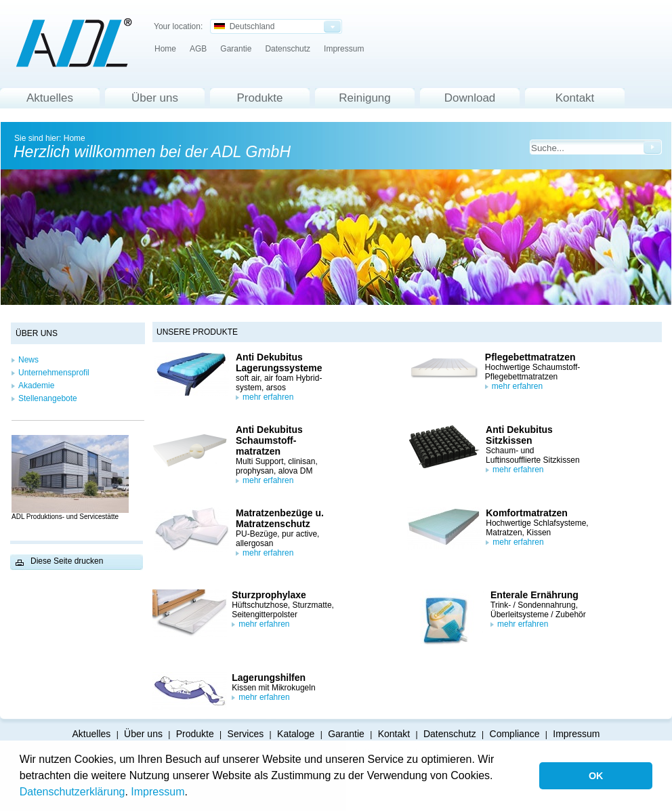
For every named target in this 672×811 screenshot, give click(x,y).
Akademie (36, 386)
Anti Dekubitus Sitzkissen (519, 435)
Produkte (259, 98)
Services (246, 734)
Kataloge (296, 734)
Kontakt (575, 98)
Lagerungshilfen (269, 678)
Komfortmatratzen (527, 513)
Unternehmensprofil (54, 373)
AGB (198, 49)
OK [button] (596, 776)
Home (165, 49)
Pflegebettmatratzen (530, 357)
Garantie (236, 49)
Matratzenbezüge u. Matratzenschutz (280, 518)
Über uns (155, 98)
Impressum (157, 792)
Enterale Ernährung (534, 595)
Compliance (515, 734)
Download (470, 98)
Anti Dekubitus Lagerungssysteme (279, 362)
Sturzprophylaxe (269, 595)
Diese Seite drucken (67, 561)
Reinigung (365, 98)
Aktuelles (50, 98)
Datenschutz (288, 49)
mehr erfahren (268, 397)
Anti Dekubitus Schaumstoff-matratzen (269, 440)
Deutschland (244, 26)
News (28, 360)
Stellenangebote (48, 398)
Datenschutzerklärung (72, 792)
